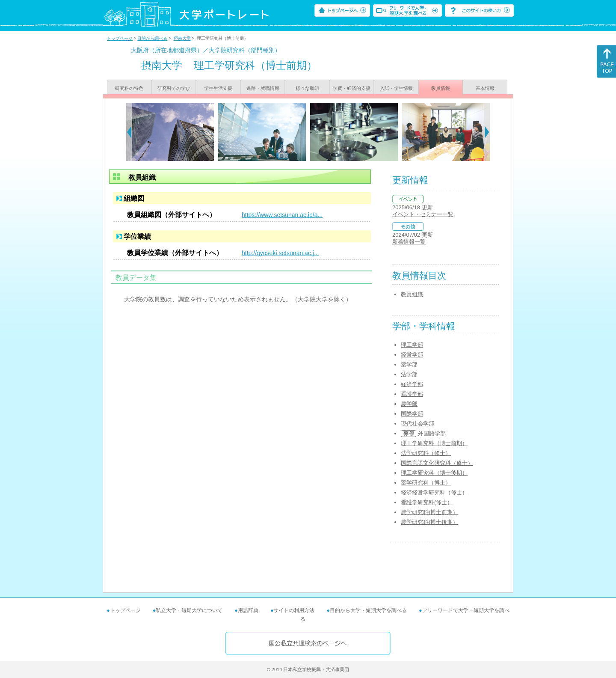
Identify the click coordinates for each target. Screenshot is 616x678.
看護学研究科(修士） (427, 502)
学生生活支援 (218, 88)
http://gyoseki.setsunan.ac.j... (280, 253)
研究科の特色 (129, 88)
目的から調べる (152, 38)
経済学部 (412, 384)
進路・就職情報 (263, 88)
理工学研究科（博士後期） (434, 473)
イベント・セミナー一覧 (423, 214)
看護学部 (412, 394)
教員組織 (412, 294)
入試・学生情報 (396, 88)
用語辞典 (248, 610)
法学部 (409, 374)
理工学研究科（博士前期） (434, 443)
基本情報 (485, 88)
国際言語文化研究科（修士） (437, 463)
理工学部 (412, 345)
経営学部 (412, 355)
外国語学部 (432, 433)
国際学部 (412, 414)
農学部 (409, 404)
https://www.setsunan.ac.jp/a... (282, 215)
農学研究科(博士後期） (429, 522)
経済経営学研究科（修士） (434, 492)
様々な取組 (307, 88)
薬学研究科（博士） (426, 483)
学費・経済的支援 (352, 88)
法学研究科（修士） (426, 453)
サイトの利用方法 (294, 610)
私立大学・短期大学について (189, 610)
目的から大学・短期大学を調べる (368, 610)
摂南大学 (182, 38)
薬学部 (409, 364)
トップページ (120, 38)
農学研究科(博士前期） (429, 512)
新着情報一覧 (409, 242)
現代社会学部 (418, 424)
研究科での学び (174, 88)
